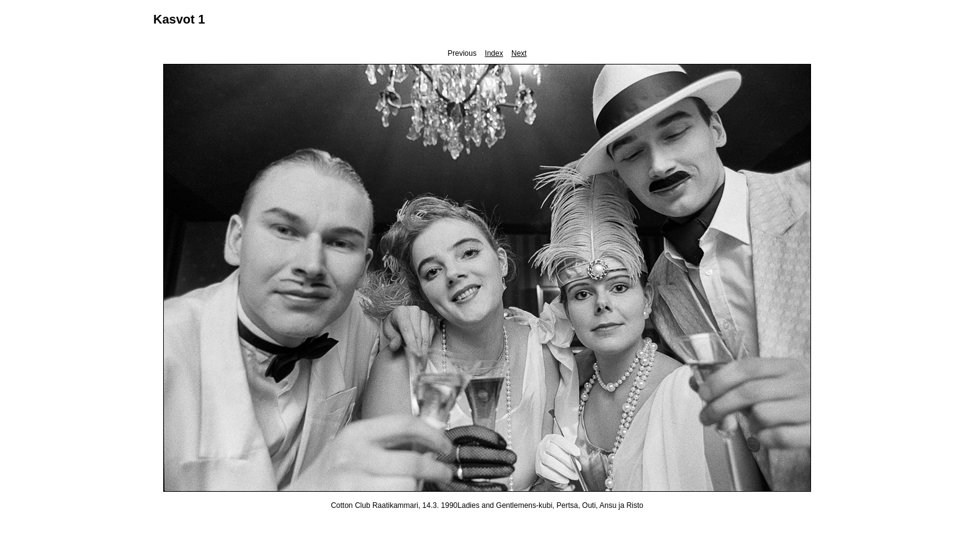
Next (519, 53)
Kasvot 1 (179, 19)
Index (494, 53)
